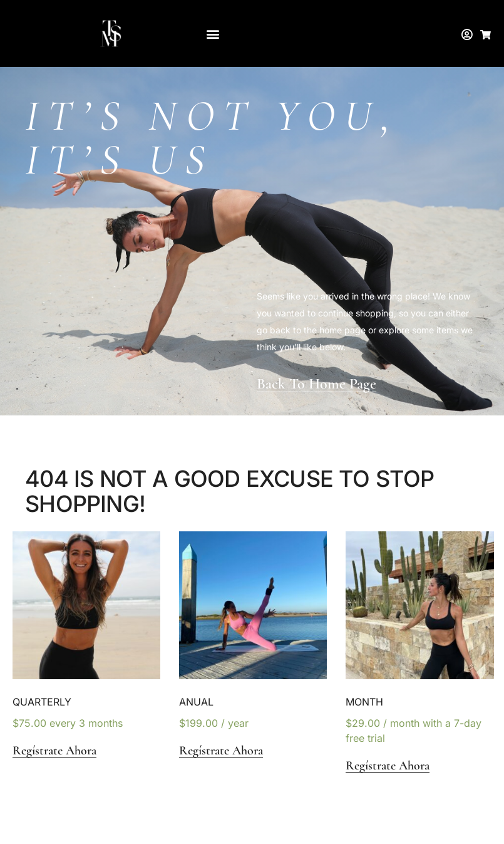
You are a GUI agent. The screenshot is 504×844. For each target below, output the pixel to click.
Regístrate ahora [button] (54, 751)
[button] (213, 34)
